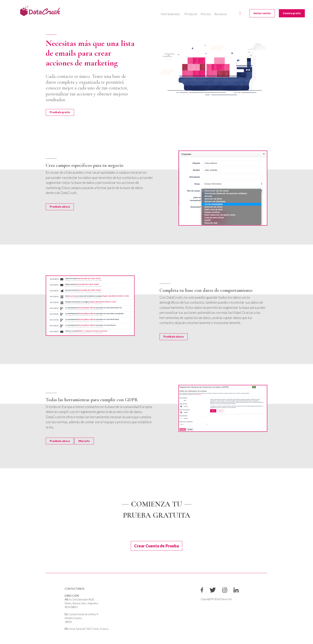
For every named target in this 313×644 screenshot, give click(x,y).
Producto (191, 14)
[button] (171, 14)
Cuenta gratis (292, 13)
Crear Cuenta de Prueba (156, 546)
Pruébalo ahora (60, 207)
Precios (206, 14)
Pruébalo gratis (60, 112)
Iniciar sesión (262, 13)
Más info (84, 441)
